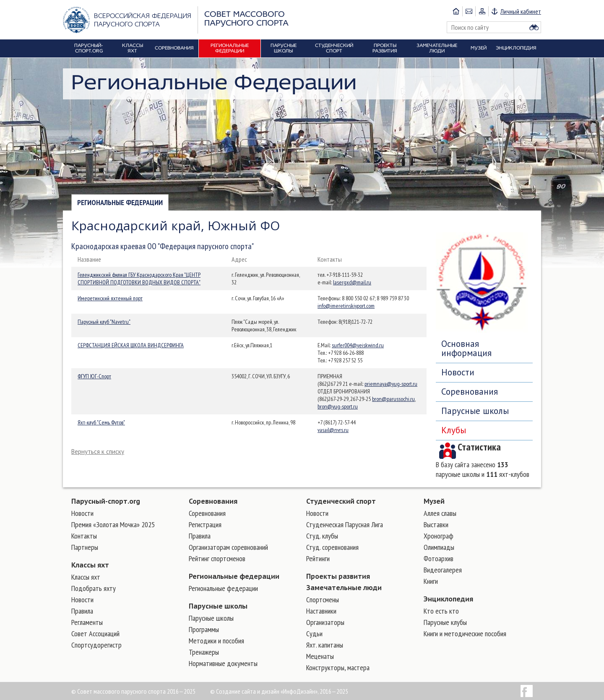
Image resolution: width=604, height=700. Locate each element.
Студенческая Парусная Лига (345, 524)
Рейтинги (318, 558)
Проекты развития (338, 576)
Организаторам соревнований (228, 547)
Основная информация (466, 348)
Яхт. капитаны (325, 645)
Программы (204, 629)
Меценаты (320, 656)
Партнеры (85, 547)
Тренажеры (204, 652)
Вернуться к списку (98, 451)
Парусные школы (475, 411)
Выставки (436, 524)
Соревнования (470, 392)
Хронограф (439, 536)
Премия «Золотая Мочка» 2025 (113, 524)
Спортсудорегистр (96, 645)
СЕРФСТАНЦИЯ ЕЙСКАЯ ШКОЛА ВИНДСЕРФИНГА (131, 345)
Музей (434, 501)
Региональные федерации (120, 202)
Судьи (314, 634)
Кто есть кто (441, 611)
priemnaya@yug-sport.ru (391, 384)
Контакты (84, 536)
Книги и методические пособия (465, 634)
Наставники (321, 611)
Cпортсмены (323, 600)
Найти (534, 27)
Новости (458, 372)
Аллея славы (440, 513)
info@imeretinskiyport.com (346, 306)
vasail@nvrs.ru (333, 430)
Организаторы (325, 622)
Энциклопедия (448, 599)
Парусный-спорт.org (106, 501)
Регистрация (205, 524)
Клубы (454, 430)
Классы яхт (90, 565)
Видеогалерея (443, 570)
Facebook (527, 691)
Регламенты (87, 622)
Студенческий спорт (341, 501)
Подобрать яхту (94, 588)
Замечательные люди (344, 588)
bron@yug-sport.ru (338, 406)
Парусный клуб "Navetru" (104, 322)
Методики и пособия (216, 641)
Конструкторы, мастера (338, 667)
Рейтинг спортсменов (217, 558)
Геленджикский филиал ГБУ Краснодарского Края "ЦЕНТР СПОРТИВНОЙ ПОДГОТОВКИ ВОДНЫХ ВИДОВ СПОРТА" (139, 278)
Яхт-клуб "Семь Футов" (101, 422)
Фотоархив (439, 558)
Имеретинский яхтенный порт (110, 298)
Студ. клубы (322, 536)
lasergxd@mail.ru (352, 282)
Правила (82, 611)
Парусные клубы (445, 622)
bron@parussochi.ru (393, 399)
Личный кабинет (521, 11)
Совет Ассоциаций (95, 634)
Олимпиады (439, 547)
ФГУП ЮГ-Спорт (94, 376)
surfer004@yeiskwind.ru (358, 345)
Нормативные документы (223, 663)
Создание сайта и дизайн (248, 691)
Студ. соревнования (332, 547)
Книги (431, 581)
